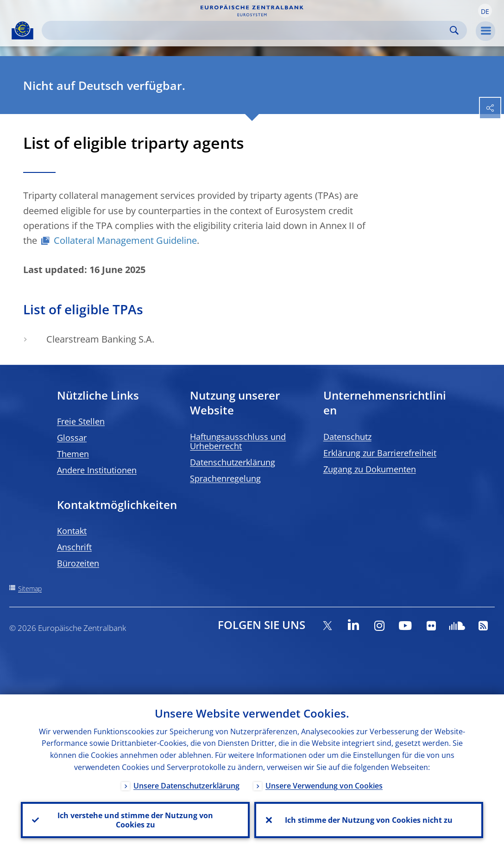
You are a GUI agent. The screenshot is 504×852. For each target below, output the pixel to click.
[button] (485, 11)
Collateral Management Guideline (125, 240)
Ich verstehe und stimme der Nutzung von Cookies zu (135, 820)
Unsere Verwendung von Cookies (324, 786)
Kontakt (72, 531)
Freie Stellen (81, 421)
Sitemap (30, 588)
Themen (73, 454)
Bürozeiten (78, 563)
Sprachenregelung (225, 478)
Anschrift (74, 547)
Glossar (72, 438)
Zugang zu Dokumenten (370, 469)
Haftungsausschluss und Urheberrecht (238, 441)
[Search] (247, 30)
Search (454, 30)
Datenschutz (347, 437)
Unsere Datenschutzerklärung (186, 786)
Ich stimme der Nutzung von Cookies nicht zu (369, 820)
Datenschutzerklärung (233, 462)
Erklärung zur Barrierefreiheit (380, 453)
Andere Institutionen (97, 470)
